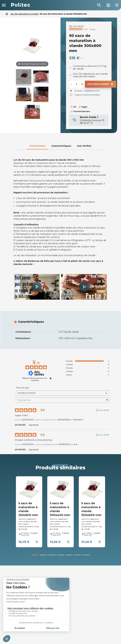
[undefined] (51, 378)
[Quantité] (77, 84)
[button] (37, 287)
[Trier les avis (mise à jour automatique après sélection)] (63, 393)
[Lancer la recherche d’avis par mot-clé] (107, 400)
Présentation (38, 146)
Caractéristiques (61, 146)
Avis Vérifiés (84, 146)
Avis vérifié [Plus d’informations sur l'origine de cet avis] (104, 410)
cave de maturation (68, 166)
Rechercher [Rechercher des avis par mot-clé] (61, 400)
